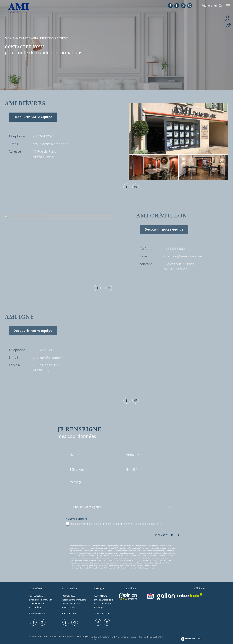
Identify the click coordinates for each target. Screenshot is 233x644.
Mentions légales (122, 636)
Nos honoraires (108, 636)
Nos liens (143, 636)
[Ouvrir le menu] (228, 6)
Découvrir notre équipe (33, 117)
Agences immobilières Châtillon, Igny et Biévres (30, 38)
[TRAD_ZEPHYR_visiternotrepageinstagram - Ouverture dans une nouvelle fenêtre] (182, 6)
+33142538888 (175, 249)
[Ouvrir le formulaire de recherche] (210, 6)
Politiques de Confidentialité (106, 568)
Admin (134, 636)
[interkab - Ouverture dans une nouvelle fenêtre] (190, 595)
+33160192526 (44, 136)
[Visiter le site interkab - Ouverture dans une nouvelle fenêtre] (128, 596)
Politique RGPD (155, 636)
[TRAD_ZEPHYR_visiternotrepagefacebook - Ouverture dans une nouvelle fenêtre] (169, 6)
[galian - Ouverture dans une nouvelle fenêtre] (166, 596)
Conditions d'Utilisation (129, 568)
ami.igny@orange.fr (48, 357)
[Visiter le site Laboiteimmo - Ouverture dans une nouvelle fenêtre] (191, 639)
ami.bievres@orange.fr (50, 144)
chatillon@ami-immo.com (184, 256)
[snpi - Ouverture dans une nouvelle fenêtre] (150, 596)
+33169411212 (44, 350)
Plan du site (95, 636)
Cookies (93, 639)
